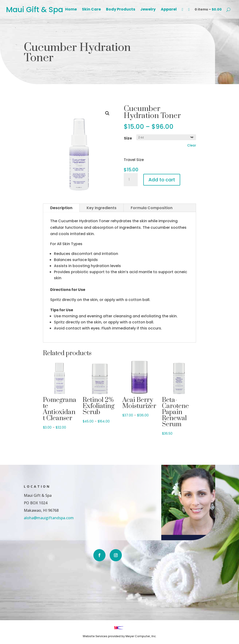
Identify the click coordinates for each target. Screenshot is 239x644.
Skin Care (91, 10)
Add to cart (162, 180)
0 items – (208, 9)
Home (71, 10)
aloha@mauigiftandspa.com (32, 517)
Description (61, 208)
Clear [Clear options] (192, 145)
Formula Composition (152, 208)
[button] (107, 113)
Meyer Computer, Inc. (141, 636)
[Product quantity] (131, 180)
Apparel (169, 10)
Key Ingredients (102, 208)
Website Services (95, 636)
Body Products (121, 10)
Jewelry (148, 10)
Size (128, 138)
